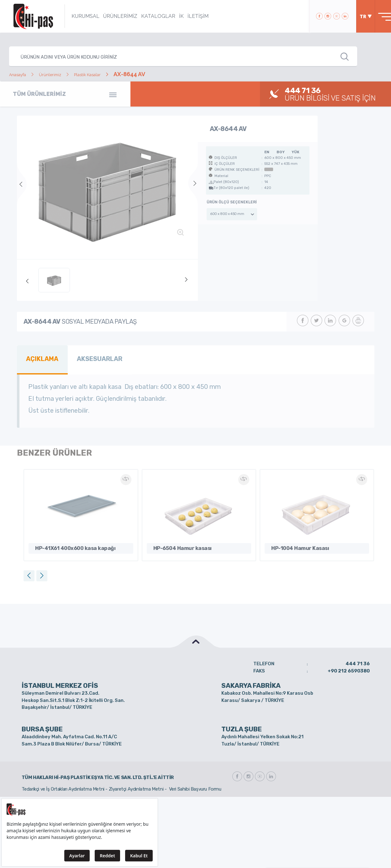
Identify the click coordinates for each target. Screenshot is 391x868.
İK (173, 16)
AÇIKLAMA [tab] (40, 358)
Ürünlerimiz (62, 74)
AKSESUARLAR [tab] (91, 358)
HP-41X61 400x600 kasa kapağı (66, 544)
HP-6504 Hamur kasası (177, 544)
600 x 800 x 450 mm (227, 214)
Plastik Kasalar (110, 74)
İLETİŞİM (190, 16)
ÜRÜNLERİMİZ (112, 16)
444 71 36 (358, 661)
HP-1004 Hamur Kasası (294, 544)
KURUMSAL (77, 16)
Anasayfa (21, 74)
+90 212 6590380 (349, 667)
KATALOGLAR (150, 16)
